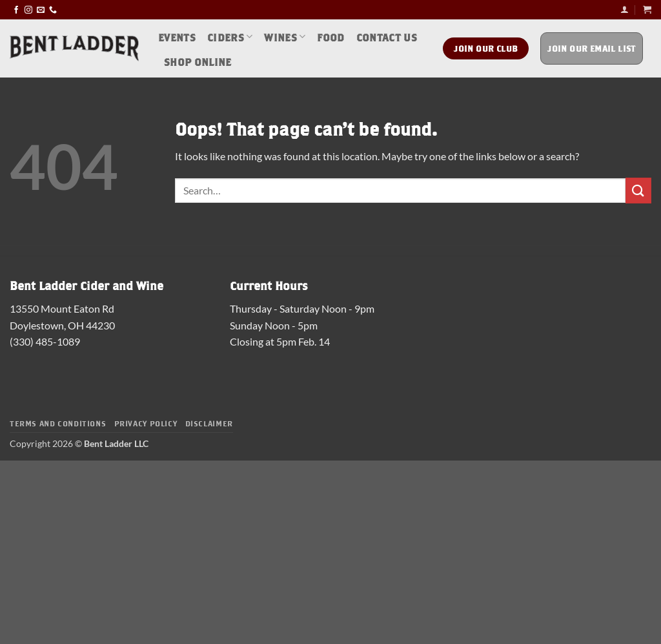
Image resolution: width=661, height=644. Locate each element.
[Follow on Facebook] (16, 9)
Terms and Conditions (58, 423)
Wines (285, 36)
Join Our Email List (592, 48)
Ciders (230, 36)
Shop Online (198, 61)
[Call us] (53, 9)
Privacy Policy (146, 423)
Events (177, 36)
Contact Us (387, 36)
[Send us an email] (41, 9)
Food (330, 36)
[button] (625, 9)
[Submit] (638, 190)
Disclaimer (209, 423)
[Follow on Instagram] (28, 9)
